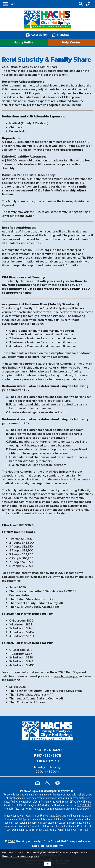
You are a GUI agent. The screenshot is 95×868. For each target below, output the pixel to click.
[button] (9, 5)
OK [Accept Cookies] (47, 864)
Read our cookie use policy (21, 856)
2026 (12, 841)
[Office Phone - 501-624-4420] (88, 4)
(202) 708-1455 (22, 808)
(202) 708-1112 (84, 805)
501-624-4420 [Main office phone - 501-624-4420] (49, 750)
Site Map (38, 846)
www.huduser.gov (66, 577)
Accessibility (54, 846)
